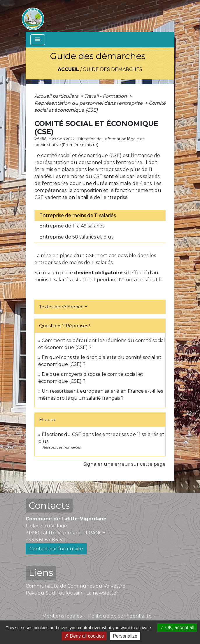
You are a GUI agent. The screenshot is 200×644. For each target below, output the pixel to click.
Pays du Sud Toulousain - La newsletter (72, 593)
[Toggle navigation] (38, 40)
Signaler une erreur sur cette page (124, 464)
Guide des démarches (113, 69)
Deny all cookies (84, 636)
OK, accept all (177, 628)
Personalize (125, 636)
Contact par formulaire (56, 549)
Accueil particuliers (57, 96)
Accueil (68, 69)
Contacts (49, 505)
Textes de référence (61, 307)
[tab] (100, 215)
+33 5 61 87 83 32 (45, 540)
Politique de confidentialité (120, 616)
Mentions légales (62, 616)
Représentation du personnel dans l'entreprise (89, 103)
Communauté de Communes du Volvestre (76, 586)
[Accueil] (33, 16)
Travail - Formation (106, 96)
